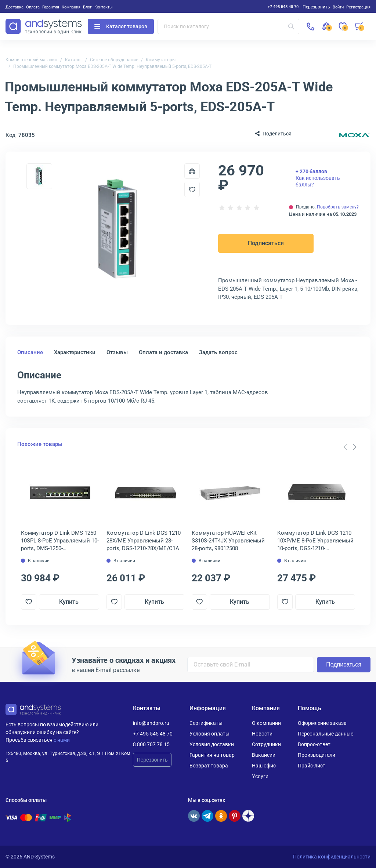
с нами (62, 740)
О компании (266, 723)
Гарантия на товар (212, 755)
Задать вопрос (218, 352)
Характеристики (75, 352)
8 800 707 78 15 (151, 744)
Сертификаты (206, 723)
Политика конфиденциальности (332, 857)
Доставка (15, 7)
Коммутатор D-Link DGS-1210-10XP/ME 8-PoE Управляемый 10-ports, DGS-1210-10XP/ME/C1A (315, 541)
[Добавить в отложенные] (192, 189)
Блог (87, 7)
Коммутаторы (161, 60)
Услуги (260, 776)
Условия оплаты (209, 734)
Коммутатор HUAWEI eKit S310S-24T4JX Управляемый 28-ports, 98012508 (228, 541)
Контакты (104, 7)
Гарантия (51, 7)
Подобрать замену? (338, 207)
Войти (338, 7)
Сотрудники (266, 744)
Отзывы (117, 352)
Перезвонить (152, 760)
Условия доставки (212, 744)
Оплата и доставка (163, 352)
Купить (69, 602)
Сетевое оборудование (114, 60)
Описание (30, 352)
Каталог (74, 60)
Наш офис (264, 766)
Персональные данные (326, 734)
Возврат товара (209, 766)
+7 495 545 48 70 (283, 7)
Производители (317, 755)
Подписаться (266, 243)
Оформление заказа (322, 723)
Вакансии (264, 755)
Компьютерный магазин (31, 60)
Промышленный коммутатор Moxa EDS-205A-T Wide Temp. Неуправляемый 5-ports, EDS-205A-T (112, 66)
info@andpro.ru (151, 723)
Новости (262, 734)
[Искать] (291, 26)
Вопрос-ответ (314, 744)
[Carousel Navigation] (350, 447)
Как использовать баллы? (318, 178)
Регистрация (358, 7)
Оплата (33, 7)
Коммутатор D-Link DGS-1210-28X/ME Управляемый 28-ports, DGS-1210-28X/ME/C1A (144, 541)
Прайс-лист (312, 766)
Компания (71, 7)
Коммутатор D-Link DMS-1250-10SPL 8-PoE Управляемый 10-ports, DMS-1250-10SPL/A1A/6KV (60, 541)
